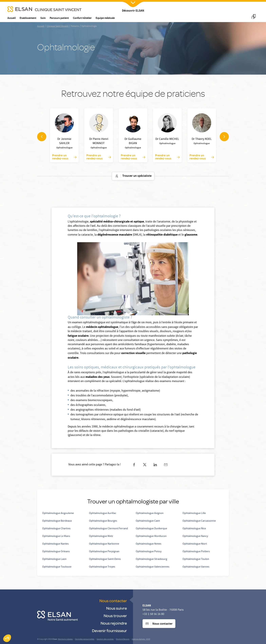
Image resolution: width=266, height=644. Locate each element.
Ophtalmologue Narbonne (104, 544)
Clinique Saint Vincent (58, 26)
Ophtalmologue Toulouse (57, 567)
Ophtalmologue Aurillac (103, 513)
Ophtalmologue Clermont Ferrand (108, 529)
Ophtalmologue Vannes (196, 567)
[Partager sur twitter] (145, 465)
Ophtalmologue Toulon (196, 559)
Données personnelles (85, 639)
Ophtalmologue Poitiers (196, 552)
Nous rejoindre (114, 623)
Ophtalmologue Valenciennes (153, 567)
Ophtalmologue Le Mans (56, 536)
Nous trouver (115, 616)
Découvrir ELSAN (133, 11)
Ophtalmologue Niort (195, 544)
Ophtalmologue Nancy (195, 536)
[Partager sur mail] (166, 465)
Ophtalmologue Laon (54, 559)
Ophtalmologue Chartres (56, 529)
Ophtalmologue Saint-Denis (105, 559)
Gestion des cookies (105, 639)
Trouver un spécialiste (133, 176)
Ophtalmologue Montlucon (151, 536)
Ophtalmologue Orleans (56, 552)
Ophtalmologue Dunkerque (151, 529)
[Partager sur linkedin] (155, 465)
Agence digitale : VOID (141, 639)
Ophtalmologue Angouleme (58, 513)
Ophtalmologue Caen (148, 521)
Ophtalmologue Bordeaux (57, 521)
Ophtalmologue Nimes (149, 544)
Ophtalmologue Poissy (149, 552)
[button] (7, 638)
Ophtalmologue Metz (101, 536)
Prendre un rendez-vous (64, 157)
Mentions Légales (65, 639)
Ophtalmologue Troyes (102, 567)
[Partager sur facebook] (134, 465)
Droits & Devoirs (123, 639)
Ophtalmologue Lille (194, 513)
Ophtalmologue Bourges (103, 521)
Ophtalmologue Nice (194, 529)
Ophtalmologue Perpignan (104, 552)
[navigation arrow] (42, 137)
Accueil (41, 26)
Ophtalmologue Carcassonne (199, 521)
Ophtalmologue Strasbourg (151, 559)
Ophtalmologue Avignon (150, 513)
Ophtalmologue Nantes (55, 544)
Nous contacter (113, 601)
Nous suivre (117, 608)
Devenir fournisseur (109, 630)
